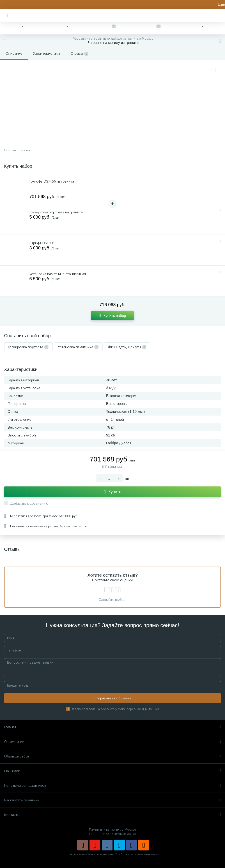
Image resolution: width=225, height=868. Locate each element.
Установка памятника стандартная (58, 274)
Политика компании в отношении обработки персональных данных (113, 854)
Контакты (112, 815)
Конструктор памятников (112, 785)
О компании (112, 742)
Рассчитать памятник (112, 800)
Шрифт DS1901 (42, 243)
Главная (112, 727)
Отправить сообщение (112, 698)
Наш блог (112, 771)
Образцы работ (112, 756)
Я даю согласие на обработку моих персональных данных (116, 709)
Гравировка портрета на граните (56, 212)
